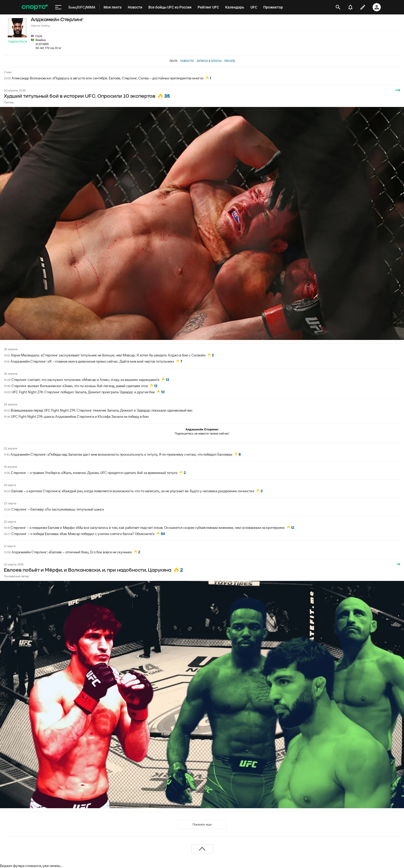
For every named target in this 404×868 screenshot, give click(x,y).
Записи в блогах (209, 61)
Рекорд (230, 61)
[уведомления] (350, 7)
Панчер (9, 102)
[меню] (58, 7)
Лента (173, 61)
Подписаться (18, 42)
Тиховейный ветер (16, 576)
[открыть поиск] (338, 7)
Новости (187, 61)
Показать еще (202, 824)
